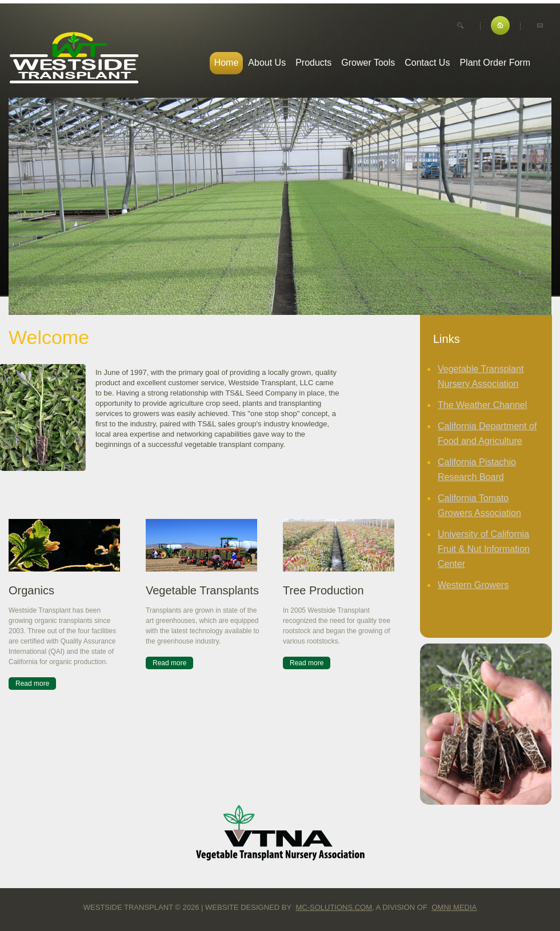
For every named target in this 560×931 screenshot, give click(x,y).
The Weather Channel (482, 405)
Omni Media (455, 907)
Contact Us (427, 63)
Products (313, 63)
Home (227, 63)
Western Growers (473, 585)
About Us (267, 63)
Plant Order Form (495, 63)
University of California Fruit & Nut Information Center (484, 549)
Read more (32, 684)
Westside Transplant (74, 58)
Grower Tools (368, 63)
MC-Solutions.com (334, 907)
